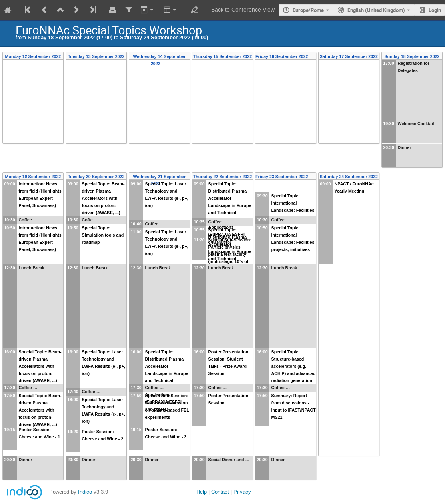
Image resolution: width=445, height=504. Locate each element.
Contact (220, 492)
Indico (85, 492)
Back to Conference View (243, 10)
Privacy (242, 492)
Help (202, 492)
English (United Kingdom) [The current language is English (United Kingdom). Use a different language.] (376, 10)
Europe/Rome (308, 10)
